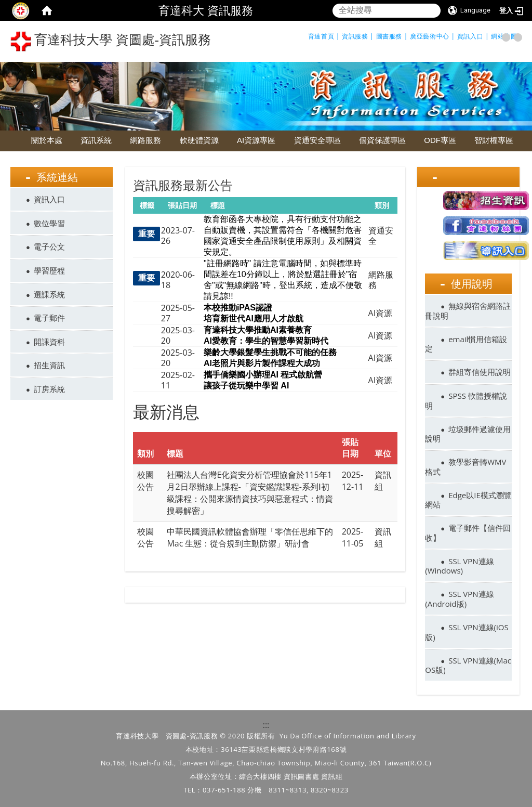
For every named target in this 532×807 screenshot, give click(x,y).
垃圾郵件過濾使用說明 (468, 434)
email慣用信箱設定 (466, 344)
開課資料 (49, 342)
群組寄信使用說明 (480, 372)
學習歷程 (49, 270)
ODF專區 (440, 140)
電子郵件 (49, 318)
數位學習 (49, 223)
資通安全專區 (317, 140)
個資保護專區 (382, 140)
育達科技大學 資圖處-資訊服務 (111, 41)
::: (266, 725)
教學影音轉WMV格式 (465, 467)
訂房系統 (49, 389)
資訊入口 (49, 199)
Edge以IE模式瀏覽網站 (468, 500)
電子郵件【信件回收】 (468, 533)
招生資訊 (49, 365)
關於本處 (47, 140)
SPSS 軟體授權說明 (466, 401)
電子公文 (49, 246)
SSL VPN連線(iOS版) (467, 632)
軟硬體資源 (199, 140)
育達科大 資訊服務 (206, 10)
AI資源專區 (256, 140)
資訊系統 (96, 140)
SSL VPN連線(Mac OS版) (468, 665)
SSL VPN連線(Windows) (459, 566)
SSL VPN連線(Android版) (459, 599)
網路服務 (145, 140)
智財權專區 (494, 140)
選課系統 (49, 294)
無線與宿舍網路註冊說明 (468, 311)
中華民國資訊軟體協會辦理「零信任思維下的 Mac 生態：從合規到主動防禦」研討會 (250, 537)
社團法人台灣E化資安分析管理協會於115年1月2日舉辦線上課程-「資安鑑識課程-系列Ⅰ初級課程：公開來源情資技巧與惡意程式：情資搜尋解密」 (250, 493)
